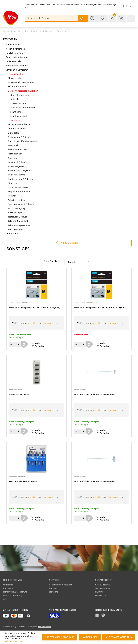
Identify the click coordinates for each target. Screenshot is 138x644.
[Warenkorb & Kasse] (121, 18)
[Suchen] (83, 18)
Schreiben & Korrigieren (17, 70)
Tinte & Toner (12, 234)
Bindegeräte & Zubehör (19, 124)
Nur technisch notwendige (59, 637)
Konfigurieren (90, 637)
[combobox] (52, 18)
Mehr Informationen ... (14, 641)
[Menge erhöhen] (19, 344)
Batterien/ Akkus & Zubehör (21, 82)
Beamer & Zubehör (17, 86)
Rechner (12, 196)
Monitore (12, 183)
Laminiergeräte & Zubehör (20, 179)
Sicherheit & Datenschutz (15, 592)
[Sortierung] (79, 262)
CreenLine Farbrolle (19, 395)
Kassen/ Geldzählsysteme (20, 171)
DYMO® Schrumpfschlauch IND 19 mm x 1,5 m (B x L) (100, 308)
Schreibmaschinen (17, 200)
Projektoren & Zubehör (19, 192)
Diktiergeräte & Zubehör (19, 137)
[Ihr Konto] (127, 6)
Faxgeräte (13, 158)
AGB (5, 599)
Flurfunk (99, 592)
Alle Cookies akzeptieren (119, 637)
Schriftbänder (17, 112)
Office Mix (8, 585)
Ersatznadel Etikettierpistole (23, 481)
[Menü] (131, 18)
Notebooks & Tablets (18, 187)
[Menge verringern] (11, 344)
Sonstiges (15, 120)
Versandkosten (44, 627)
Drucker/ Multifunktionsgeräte (22, 141)
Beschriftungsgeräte (20, 95)
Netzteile (15, 99)
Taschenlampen (16, 213)
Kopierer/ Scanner (17, 175)
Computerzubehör (17, 128)
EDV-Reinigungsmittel (18, 149)
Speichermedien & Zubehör (21, 204)
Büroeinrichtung (13, 45)
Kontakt (53, 588)
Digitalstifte (13, 133)
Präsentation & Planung (17, 66)
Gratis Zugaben (102, 585)
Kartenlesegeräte (16, 166)
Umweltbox (101, 595)
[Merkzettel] (103, 18)
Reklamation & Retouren (61, 585)
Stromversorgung (16, 208)
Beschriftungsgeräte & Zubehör (23, 91)
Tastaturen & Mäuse (18, 217)
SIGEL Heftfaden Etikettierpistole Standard (95, 395)
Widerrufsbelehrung (13, 595)
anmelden (32, 323)
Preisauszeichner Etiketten (23, 107)
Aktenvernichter (16, 78)
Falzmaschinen (15, 154)
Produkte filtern (67, 243)
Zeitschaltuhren (15, 229)
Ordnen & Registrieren (16, 57)
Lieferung (54, 592)
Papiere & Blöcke (14, 61)
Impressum (9, 588)
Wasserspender (103, 588)
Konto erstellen (50, 323)
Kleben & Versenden (15, 49)
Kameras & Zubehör (17, 162)
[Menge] (15, 344)
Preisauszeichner (18, 103)
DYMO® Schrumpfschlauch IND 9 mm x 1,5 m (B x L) (35, 308)
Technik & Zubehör (15, 74)
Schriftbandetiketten (20, 116)
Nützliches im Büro (15, 53)
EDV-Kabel (13, 145)
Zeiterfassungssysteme (19, 225)
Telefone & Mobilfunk (18, 221)
